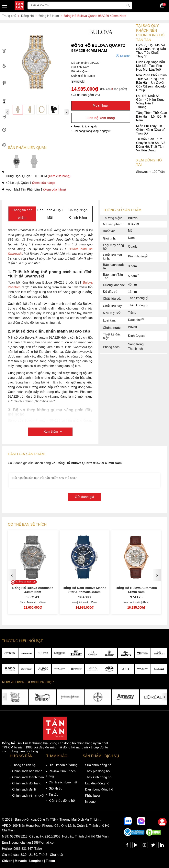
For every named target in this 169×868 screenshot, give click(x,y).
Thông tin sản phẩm (22, 214)
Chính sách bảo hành (27, 771)
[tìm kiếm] (128, 5)
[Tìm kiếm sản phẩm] (80, 6)
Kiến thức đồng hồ (62, 801)
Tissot (50, 861)
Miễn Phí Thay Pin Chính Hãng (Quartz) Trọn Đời (84, 130)
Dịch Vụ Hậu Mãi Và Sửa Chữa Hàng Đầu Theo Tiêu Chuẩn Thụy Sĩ (84, 51)
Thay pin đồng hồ (97, 771)
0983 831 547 (23, 849)
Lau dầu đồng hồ (97, 783)
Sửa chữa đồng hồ (98, 765)
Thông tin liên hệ (24, 765)
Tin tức (53, 795)
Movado (21, 861)
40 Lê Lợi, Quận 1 (28, 183)
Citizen (7, 861)
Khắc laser (93, 796)
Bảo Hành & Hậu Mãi (50, 214)
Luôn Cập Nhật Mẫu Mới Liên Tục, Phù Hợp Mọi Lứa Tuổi (83, 66)
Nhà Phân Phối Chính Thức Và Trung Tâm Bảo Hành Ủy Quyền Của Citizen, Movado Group (84, 83)
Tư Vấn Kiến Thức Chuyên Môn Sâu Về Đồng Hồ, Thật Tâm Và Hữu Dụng (84, 145)
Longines (36, 861)
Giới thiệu (55, 788)
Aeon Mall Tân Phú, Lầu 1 (34, 189)
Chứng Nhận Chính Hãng (78, 214)
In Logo (90, 802)
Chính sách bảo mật (63, 782)
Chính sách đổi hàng (27, 783)
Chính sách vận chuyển (29, 796)
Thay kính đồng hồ (98, 777)
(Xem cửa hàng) (59, 176)
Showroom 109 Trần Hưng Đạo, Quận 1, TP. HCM (83, 174)
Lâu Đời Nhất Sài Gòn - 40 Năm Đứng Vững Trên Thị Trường (83, 101)
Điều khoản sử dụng (63, 765)
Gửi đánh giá (84, 497)
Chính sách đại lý (24, 789)
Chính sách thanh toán (28, 777)
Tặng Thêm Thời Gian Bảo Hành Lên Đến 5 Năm (84, 117)
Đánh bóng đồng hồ (99, 789)
